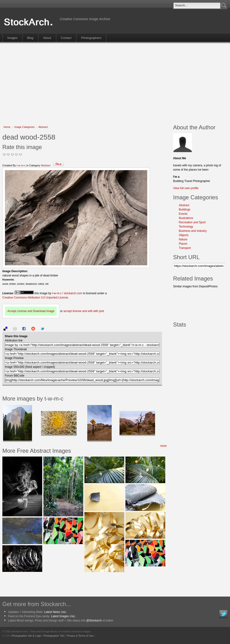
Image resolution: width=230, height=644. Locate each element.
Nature (183, 239)
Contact (66, 38)
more (163, 446)
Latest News (52, 612)
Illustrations (186, 218)
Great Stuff (16, 155)
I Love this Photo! (21, 155)
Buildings (185, 210)
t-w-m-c (21, 165)
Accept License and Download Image (31, 311)
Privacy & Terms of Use (80, 636)
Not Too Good (4, 155)
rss (64, 612)
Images (12, 38)
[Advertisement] (99, 81)
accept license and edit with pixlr (84, 311)
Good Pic (12, 155)
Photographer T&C (54, 636)
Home (7, 127)
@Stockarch (94, 621)
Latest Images (60, 616)
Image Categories (25, 127)
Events (183, 214)
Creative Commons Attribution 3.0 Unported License (35, 298)
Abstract (43, 127)
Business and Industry (193, 231)
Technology (186, 227)
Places (183, 244)
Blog (30, 38)
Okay (8, 155)
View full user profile (186, 188)
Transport (185, 248)
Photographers (91, 38)
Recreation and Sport (192, 222)
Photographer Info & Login (26, 636)
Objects (184, 235)
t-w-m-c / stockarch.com (67, 293)
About (47, 38)
